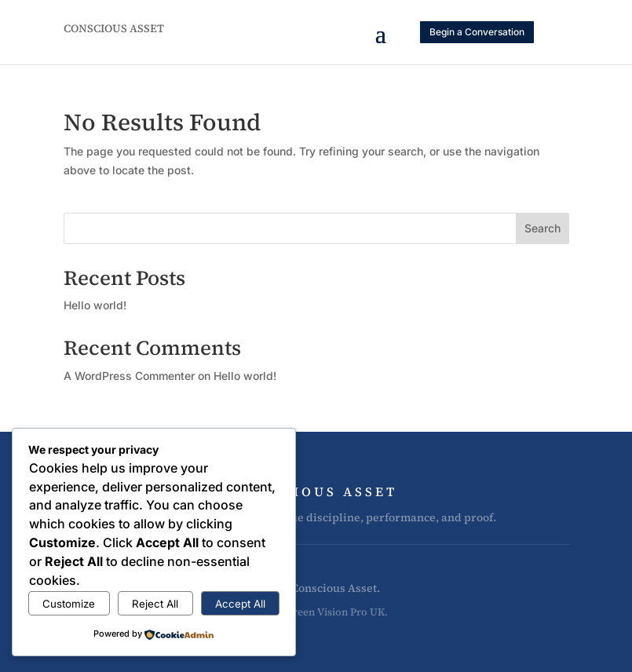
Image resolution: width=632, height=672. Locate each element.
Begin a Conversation (477, 32)
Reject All (155, 604)
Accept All (240, 604)
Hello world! (95, 305)
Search (542, 228)
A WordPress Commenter (129, 376)
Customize (69, 604)
